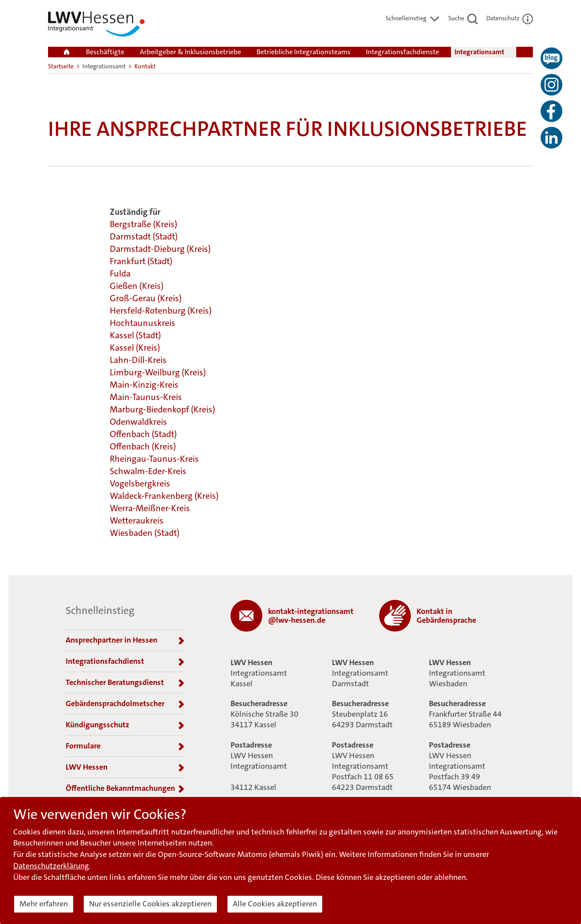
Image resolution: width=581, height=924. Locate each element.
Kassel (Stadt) (135, 335)
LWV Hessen (125, 767)
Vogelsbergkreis (140, 483)
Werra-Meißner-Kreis (150, 508)
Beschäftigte (105, 52)
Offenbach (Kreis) (143, 446)
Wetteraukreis (137, 520)
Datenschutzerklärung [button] (51, 866)
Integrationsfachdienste (402, 52)
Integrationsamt (479, 52)
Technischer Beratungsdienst (125, 683)
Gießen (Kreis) (137, 286)
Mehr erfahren (44, 904)
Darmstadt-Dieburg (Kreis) (160, 249)
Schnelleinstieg (413, 18)
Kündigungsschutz (125, 725)
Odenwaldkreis (138, 422)
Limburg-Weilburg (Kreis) (158, 372)
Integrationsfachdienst (125, 662)
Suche (463, 18)
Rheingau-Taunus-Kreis (154, 459)
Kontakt (145, 66)
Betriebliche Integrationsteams (304, 52)
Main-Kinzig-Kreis (144, 385)
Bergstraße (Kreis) (143, 224)
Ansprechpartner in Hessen (125, 640)
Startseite (61, 66)
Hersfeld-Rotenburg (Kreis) (161, 310)
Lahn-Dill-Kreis (138, 360)
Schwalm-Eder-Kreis (148, 471)
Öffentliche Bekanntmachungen (125, 789)
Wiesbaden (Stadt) (145, 533)
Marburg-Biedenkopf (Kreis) (162, 409)
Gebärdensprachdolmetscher (125, 704)
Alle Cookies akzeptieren (275, 904)
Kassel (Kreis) (135, 348)
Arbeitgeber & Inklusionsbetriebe (190, 52)
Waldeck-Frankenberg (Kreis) (164, 496)
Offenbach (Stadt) (143, 434)
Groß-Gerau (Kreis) (146, 298)
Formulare (125, 746)
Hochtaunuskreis (143, 323)
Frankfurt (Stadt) (141, 261)
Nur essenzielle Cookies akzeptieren (150, 904)
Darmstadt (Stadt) (144, 236)
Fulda (120, 273)
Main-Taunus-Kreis (146, 397)
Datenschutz (510, 18)
